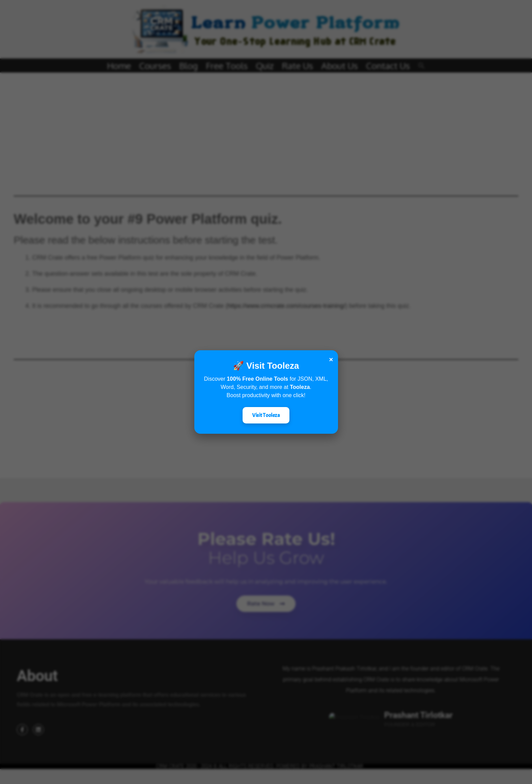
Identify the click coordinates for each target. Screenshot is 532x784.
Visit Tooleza (266, 415)
